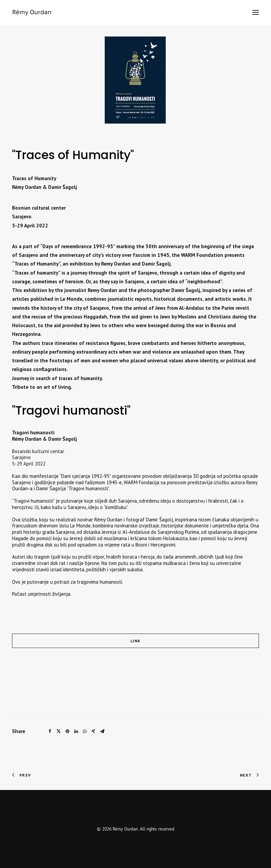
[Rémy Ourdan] (32, 12)
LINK (136, 641)
